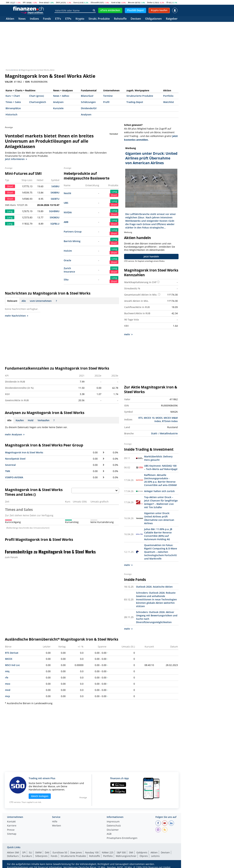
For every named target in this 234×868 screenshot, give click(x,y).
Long (114, 192)
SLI (30, 852)
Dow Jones (76, 852)
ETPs (68, 19)
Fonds (47, 19)
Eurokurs (27, 856)
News (22, 19)
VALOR (9, 82)
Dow (41, 2)
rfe (7, 677)
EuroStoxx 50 (60, 852)
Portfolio (168, 96)
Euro (76, 2)
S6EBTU (55, 199)
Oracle (67, 260)
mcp (8, 696)
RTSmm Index (170, 421)
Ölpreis (144, 856)
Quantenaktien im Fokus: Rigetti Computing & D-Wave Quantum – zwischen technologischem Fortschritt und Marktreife (161, 552)
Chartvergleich (38, 102)
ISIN (27, 82)
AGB (109, 834)
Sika (66, 279)
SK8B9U (55, 193)
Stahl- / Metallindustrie (164, 433)
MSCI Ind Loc (12, 665)
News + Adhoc (61, 96)
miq (7, 671)
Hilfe (55, 822)
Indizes (34, 19)
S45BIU (55, 186)
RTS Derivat (12, 653)
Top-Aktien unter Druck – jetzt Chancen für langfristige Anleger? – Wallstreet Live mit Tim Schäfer (161, 502)
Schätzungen (88, 102)
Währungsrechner (126, 856)
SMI (8, 2)
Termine (108, 96)
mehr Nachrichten (17, 316)
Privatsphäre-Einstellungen (122, 838)
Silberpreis (41, 856)
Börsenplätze (13, 108)
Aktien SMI (13, 852)
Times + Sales (13, 102)
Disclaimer (113, 830)
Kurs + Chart (13, 96)
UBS (66, 203)
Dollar (150, 2)
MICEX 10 (149, 418)
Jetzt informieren (16, 159)
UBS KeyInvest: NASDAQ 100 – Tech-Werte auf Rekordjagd (161, 467)
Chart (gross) (36, 96)
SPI (24, 2)
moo (8, 684)
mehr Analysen (15, 434)
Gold (113, 2)
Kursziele (58, 108)
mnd (8, 690)
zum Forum (11, 557)
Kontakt (11, 822)
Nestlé (67, 193)
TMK (8, 471)
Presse (11, 830)
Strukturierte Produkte (140, 96)
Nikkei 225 (108, 852)
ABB (66, 222)
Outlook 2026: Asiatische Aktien (154, 587)
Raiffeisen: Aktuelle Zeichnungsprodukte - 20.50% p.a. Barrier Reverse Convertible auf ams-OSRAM (160, 480)
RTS (141, 418)
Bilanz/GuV (87, 96)
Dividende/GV (89, 108)
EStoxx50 (95, 2)
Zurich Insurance (69, 270)
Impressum (113, 822)
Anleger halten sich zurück (159, 491)
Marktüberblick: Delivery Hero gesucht (158, 458)
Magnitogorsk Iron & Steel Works (24, 452)
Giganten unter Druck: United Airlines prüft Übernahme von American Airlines (159, 518)
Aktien (10, 19)
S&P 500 (121, 852)
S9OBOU (55, 217)
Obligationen (153, 19)
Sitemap (12, 834)
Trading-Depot (135, 102)
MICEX (9, 659)
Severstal (10, 465)
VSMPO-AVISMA (14, 477)
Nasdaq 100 (92, 852)
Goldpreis (142, 852)
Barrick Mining (72, 241)
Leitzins (155, 856)
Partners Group (73, 232)
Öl (167, 2)
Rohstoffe (120, 19)
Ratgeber (172, 19)
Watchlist (169, 102)
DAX (58, 2)
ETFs (58, 19)
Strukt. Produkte (99, 19)
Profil (106, 102)
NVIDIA (68, 212)
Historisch (11, 114)
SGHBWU (54, 211)
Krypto (80, 19)
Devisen (136, 19)
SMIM (38, 852)
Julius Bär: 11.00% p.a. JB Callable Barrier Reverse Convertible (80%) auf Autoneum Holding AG (158, 534)
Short (114, 195)
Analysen (58, 102)
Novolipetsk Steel (15, 459)
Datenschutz (114, 826)
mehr (128, 334)
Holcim (68, 251)
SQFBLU (55, 224)
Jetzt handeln (151, 256)
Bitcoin (131, 2)
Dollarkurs (13, 856)
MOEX (159, 418)
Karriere (12, 826)
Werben (57, 826)
